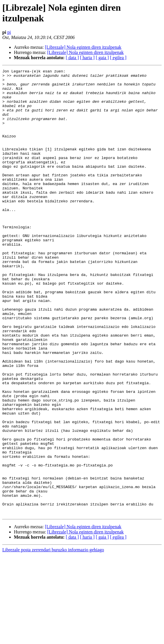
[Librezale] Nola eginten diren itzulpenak (83, 47)
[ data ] (72, 58)
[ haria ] (87, 58)
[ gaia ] (102, 58)
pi (9, 32)
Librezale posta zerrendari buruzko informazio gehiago (53, 639)
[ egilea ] (118, 58)
